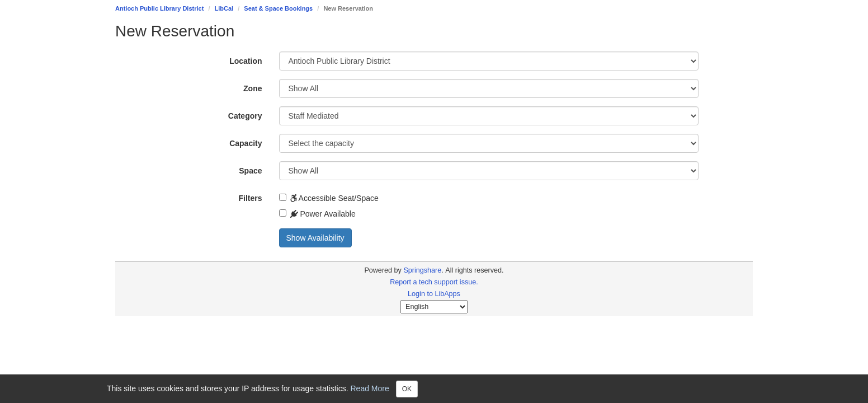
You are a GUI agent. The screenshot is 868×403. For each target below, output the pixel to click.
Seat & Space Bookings (278, 8)
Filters (250, 198)
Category (245, 116)
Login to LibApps (434, 294)
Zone (253, 88)
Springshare (422, 270)
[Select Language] (434, 307)
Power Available (317, 214)
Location (246, 61)
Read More (370, 388)
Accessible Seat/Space (329, 198)
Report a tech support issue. (434, 282)
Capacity (246, 143)
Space (250, 171)
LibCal (224, 8)
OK (407, 389)
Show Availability (315, 238)
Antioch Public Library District (159, 8)
